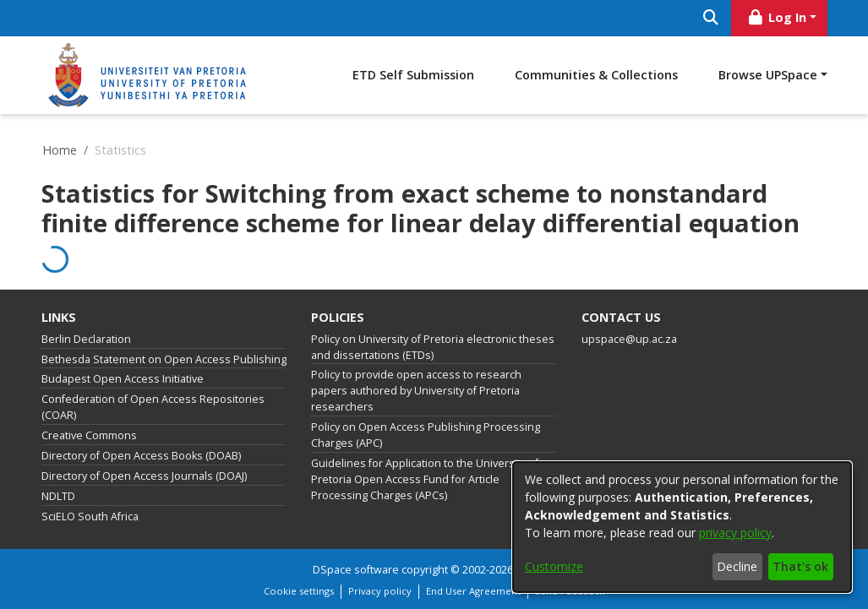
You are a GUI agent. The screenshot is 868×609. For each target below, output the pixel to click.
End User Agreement (473, 591)
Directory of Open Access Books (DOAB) (141, 456)
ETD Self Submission (413, 75)
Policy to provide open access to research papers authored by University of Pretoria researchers (416, 391)
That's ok (800, 566)
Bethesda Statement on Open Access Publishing (164, 359)
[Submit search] (711, 18)
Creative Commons (89, 435)
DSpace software (356, 570)
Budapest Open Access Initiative (123, 379)
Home (60, 150)
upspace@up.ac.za (629, 339)
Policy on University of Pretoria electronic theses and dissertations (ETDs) (433, 347)
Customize (554, 566)
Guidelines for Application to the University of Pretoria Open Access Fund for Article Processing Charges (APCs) (425, 479)
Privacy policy (380, 591)
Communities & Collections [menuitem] (596, 75)
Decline (737, 566)
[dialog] (682, 527)
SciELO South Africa (90, 517)
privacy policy (735, 533)
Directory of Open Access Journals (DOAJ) (144, 476)
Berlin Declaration (86, 339)
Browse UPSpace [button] (768, 75)
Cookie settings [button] (299, 591)
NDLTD (58, 496)
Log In (776, 17)
